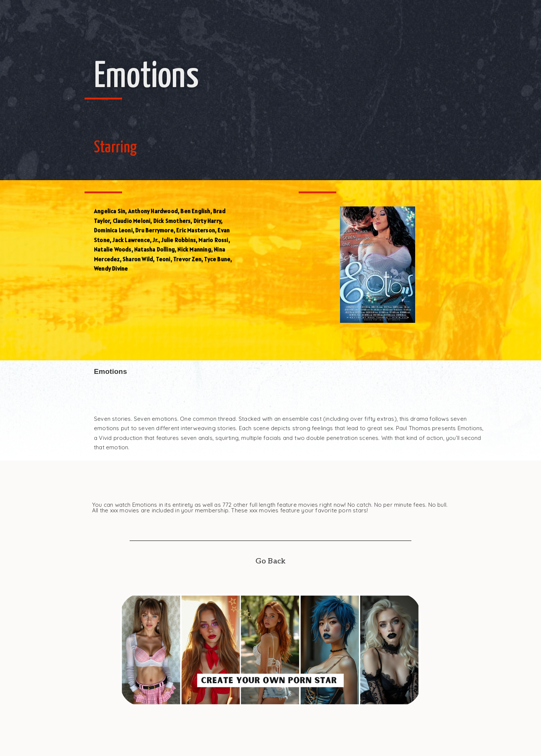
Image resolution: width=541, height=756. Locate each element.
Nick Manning (194, 249)
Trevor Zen (187, 259)
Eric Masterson (196, 230)
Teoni (163, 259)
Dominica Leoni (113, 230)
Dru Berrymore (154, 230)
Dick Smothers (172, 221)
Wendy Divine (111, 269)
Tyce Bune (217, 259)
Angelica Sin (110, 211)
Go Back (270, 561)
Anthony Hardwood (153, 211)
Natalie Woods (113, 249)
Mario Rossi (213, 240)
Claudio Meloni (132, 221)
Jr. (156, 240)
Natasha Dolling (154, 249)
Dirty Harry (207, 221)
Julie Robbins (178, 240)
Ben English (195, 211)
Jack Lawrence (131, 240)
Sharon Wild (138, 259)
